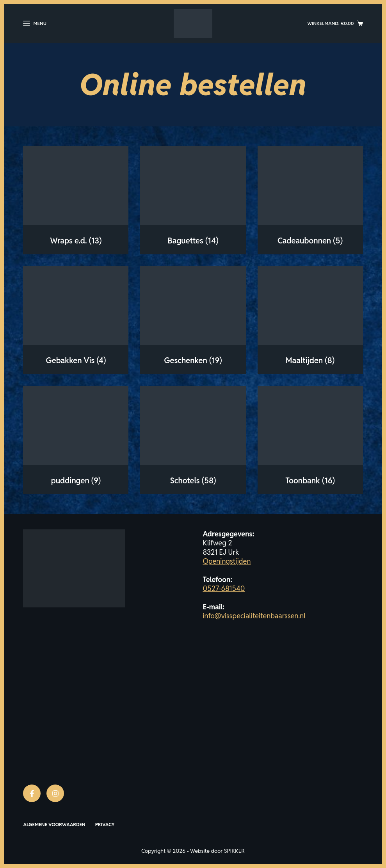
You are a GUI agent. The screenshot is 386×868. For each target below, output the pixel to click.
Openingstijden (227, 561)
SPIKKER (234, 851)
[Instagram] (55, 793)
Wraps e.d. (76, 241)
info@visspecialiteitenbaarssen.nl (254, 616)
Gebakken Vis (76, 360)
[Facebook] (32, 793)
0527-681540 (224, 588)
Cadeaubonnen (310, 241)
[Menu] (35, 23)
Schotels (193, 481)
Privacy (105, 825)
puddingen (76, 481)
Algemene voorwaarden (54, 825)
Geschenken (193, 360)
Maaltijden (310, 360)
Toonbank (310, 481)
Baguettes (193, 241)
